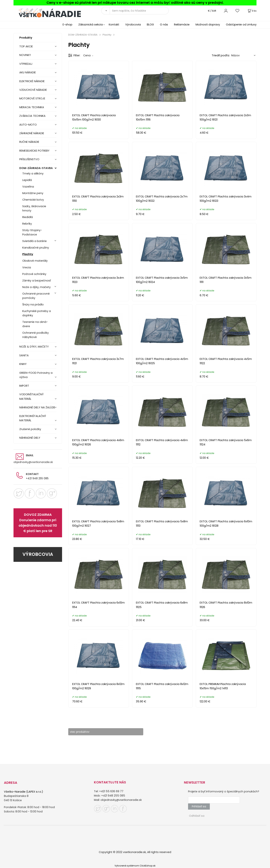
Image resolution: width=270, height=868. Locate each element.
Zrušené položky (30, 429)
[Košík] (252, 11)
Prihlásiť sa (199, 807)
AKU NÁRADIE (28, 72)
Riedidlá (28, 217)
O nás (164, 25)
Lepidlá (27, 180)
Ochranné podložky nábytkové (36, 335)
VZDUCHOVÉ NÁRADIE (33, 90)
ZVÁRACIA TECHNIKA (32, 116)
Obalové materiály (35, 261)
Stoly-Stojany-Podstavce (32, 232)
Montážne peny (33, 193)
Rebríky (27, 224)
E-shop (67, 25)
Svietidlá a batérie (34, 241)
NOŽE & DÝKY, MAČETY (34, 347)
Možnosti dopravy (208, 25)
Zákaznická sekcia (91, 25)
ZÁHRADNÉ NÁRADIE (32, 133)
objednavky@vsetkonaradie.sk (33, 462)
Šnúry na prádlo (33, 304)
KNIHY (23, 364)
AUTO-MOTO (28, 125)
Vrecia (27, 267)
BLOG (150, 25)
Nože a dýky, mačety (36, 287)
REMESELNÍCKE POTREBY (34, 151)
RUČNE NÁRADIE (29, 142)
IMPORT (24, 386)
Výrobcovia (133, 25)
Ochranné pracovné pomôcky (36, 296)
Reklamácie (182, 25)
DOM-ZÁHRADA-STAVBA (36, 168)
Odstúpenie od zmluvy (241, 25)
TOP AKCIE (26, 46)
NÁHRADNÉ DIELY (30, 438)
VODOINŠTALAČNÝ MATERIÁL (31, 396)
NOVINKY (25, 55)
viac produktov (82, 732)
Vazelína (28, 187)
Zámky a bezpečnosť (37, 281)
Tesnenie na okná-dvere (35, 324)
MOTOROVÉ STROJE (32, 98)
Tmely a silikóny (33, 173)
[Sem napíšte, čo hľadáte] (139, 11)
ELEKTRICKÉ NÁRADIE (32, 81)
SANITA (24, 355)
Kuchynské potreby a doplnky (37, 313)
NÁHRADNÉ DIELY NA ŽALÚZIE (37, 407)
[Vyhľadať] (105, 11)
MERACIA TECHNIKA (32, 107)
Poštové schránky (34, 274)
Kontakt (114, 25)
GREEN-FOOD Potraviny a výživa (36, 375)
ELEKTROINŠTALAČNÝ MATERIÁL (33, 418)
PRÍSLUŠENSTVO (29, 159)
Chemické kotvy (33, 200)
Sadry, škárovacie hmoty (34, 208)
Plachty (28, 254)
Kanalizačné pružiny (36, 248)
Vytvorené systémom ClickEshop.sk (135, 866)
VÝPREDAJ (26, 64)
